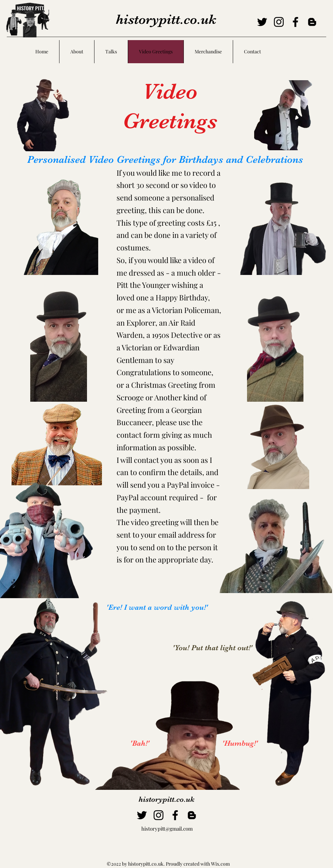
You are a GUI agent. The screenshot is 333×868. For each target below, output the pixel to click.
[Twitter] (262, 22)
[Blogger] (312, 22)
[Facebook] (295, 22)
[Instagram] (279, 22)
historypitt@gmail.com (167, 829)
